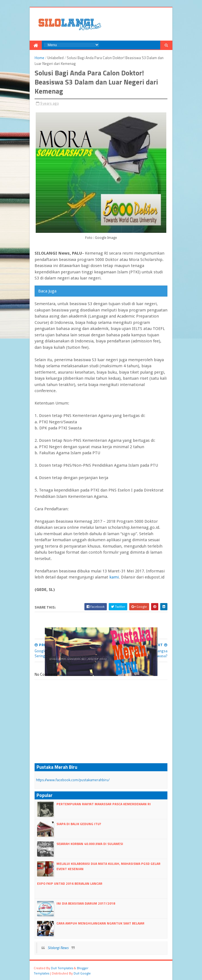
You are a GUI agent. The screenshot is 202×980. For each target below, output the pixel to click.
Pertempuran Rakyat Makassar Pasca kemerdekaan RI (104, 804)
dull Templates (62, 968)
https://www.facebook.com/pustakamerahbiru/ (73, 780)
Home (39, 58)
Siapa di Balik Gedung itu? (79, 824)
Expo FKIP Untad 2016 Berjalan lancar (70, 883)
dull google (82, 973)
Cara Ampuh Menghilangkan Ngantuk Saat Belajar (100, 923)
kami (114, 577)
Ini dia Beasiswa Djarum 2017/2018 (86, 903)
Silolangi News (58, 948)
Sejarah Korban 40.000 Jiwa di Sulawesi (90, 844)
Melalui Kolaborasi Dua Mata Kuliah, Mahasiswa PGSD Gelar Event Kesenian (108, 866)
